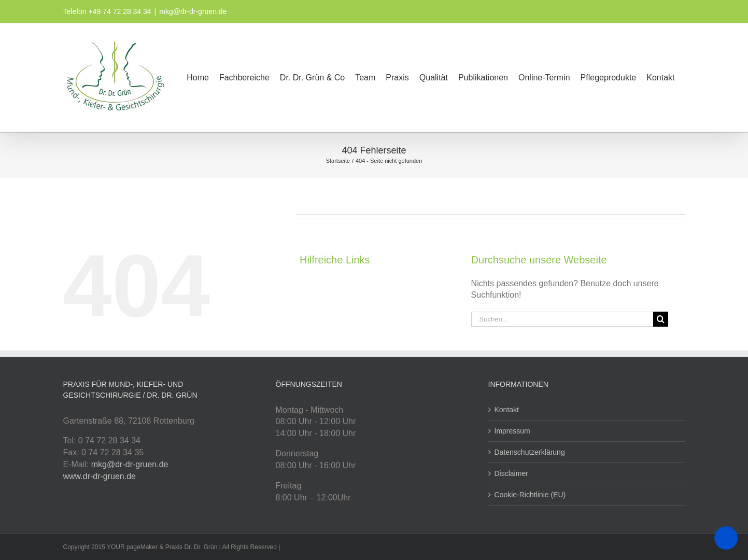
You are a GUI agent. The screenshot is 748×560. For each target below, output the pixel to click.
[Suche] (661, 319)
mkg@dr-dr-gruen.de (193, 11)
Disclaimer (511, 473)
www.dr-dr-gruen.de (100, 476)
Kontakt (507, 410)
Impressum (512, 431)
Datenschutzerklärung (530, 452)
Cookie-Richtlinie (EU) (530, 495)
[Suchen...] (562, 319)
